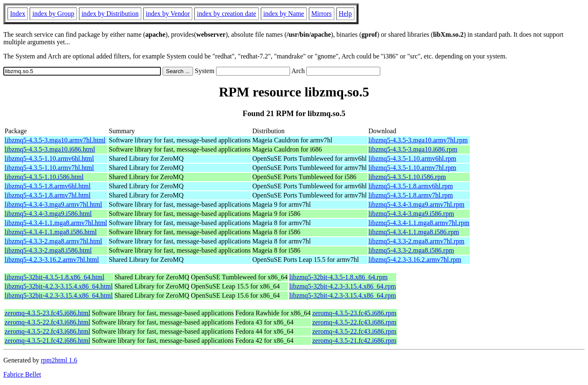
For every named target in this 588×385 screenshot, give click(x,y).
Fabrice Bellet (22, 374)
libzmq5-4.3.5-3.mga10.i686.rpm (413, 149)
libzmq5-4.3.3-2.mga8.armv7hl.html (53, 241)
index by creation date (227, 14)
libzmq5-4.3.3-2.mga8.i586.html (48, 250)
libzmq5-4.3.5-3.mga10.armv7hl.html (55, 140)
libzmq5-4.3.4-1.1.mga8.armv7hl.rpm (419, 223)
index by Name (284, 14)
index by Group (53, 14)
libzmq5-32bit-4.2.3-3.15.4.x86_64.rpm (342, 286)
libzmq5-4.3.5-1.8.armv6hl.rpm (411, 186)
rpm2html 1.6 (59, 360)
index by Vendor (168, 14)
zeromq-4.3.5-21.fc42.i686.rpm (354, 341)
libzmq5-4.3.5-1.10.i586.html (44, 177)
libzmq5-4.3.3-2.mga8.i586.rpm (411, 250)
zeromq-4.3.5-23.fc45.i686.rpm (354, 313)
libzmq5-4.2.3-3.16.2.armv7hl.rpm (415, 260)
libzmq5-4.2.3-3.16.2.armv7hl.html (52, 260)
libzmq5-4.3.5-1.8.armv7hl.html (48, 195)
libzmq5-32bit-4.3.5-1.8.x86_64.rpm (338, 277)
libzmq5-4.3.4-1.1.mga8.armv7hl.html (56, 223)
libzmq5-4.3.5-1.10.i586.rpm (407, 177)
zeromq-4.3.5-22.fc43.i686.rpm (354, 322)
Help (345, 14)
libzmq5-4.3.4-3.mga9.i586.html (48, 214)
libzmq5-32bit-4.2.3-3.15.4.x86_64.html (59, 286)
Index (18, 14)
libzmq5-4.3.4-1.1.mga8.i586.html (51, 232)
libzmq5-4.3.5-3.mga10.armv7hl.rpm (418, 140)
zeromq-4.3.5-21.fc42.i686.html (47, 341)
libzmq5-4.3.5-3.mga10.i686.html (50, 149)
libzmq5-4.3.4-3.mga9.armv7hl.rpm (417, 204)
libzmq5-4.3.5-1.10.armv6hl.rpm (412, 158)
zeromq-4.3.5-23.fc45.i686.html (47, 313)
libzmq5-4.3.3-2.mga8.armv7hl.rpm (417, 241)
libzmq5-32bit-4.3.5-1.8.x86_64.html (55, 277)
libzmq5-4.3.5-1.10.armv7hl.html (49, 168)
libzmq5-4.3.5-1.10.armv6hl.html (49, 158)
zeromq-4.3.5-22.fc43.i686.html (47, 322)
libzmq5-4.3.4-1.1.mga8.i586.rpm (414, 232)
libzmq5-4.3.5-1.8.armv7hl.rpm (411, 195)
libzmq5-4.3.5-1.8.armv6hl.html (48, 186)
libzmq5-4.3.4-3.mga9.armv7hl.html (53, 204)
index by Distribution (110, 14)
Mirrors (322, 14)
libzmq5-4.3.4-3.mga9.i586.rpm (411, 214)
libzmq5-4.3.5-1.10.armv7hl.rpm (412, 168)
